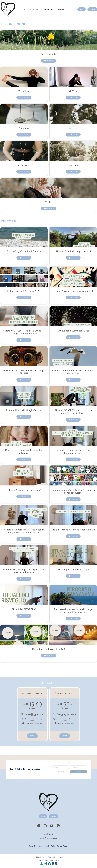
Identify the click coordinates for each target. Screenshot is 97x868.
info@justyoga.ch (48, 838)
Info (53, 9)
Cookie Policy (50, 846)
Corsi (24, 9)
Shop (39, 9)
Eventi (47, 9)
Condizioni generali (36, 846)
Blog (31, 9)
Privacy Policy (62, 846)
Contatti (61, 9)
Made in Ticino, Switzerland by (49, 861)
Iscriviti (32, 736)
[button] (48, 61)
